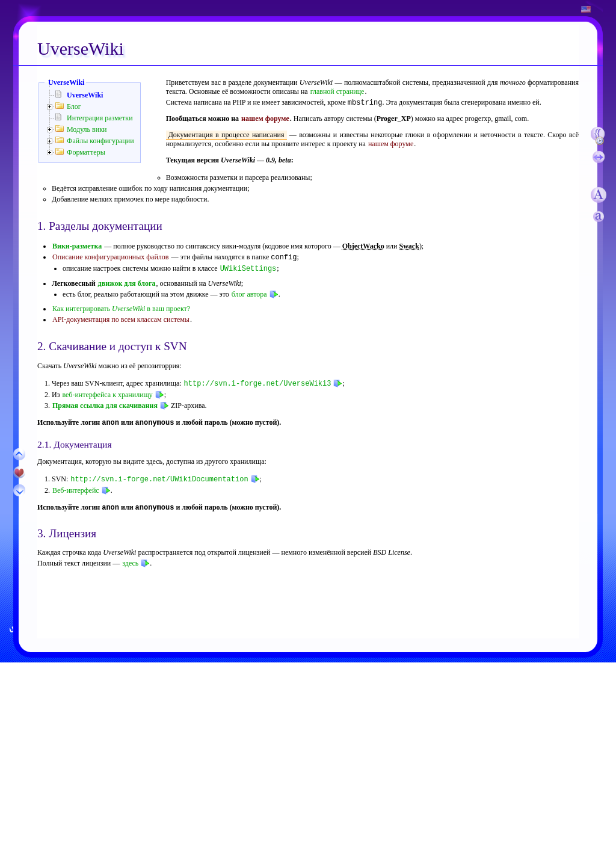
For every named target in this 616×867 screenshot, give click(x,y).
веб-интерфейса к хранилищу (107, 394)
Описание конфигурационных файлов (111, 258)
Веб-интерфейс (76, 490)
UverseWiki (66, 82)
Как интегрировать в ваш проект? (121, 309)
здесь (130, 564)
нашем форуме (265, 120)
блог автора (249, 294)
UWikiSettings (248, 269)
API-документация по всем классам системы (121, 319)
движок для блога (127, 283)
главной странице (337, 91)
